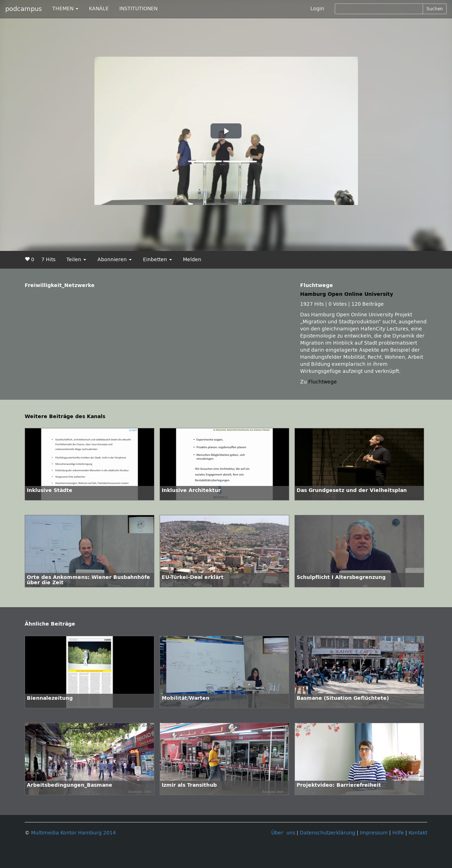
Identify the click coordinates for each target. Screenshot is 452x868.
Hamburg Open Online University (347, 294)
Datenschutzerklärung (328, 833)
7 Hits (48, 260)
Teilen (76, 260)
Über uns (283, 833)
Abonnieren (115, 260)
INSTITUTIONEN (138, 9)
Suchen (435, 9)
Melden (192, 260)
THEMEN (65, 9)
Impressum (374, 833)
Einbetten (157, 260)
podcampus (23, 9)
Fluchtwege (323, 382)
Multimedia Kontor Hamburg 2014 (73, 833)
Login (317, 9)
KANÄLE (99, 9)
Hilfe (398, 833)
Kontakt (418, 833)
